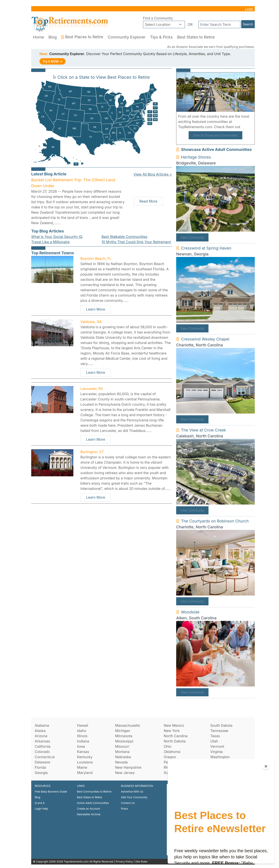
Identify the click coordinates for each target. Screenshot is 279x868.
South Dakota (221, 725)
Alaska (40, 731)
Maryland (85, 773)
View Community (192, 237)
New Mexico (174, 725)
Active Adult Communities (93, 803)
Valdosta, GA (91, 322)
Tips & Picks (161, 37)
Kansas (83, 752)
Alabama (42, 725)
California (43, 746)
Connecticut (45, 757)
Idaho (82, 731)
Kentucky (85, 757)
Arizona (41, 736)
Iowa (81, 746)
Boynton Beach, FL (96, 258)
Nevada (121, 762)
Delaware (42, 762)
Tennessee (219, 731)
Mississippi (124, 741)
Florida (40, 767)
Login (249, 9)
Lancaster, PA (92, 389)
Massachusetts (127, 725)
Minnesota (124, 736)
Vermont (217, 746)
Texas (215, 736)
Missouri (122, 746)
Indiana (83, 741)
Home (38, 37)
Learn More (96, 309)
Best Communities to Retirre (94, 792)
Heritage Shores (196, 157)
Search (248, 24)
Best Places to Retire (82, 37)
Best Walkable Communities (124, 237)
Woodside (190, 612)
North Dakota (175, 741)
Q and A (40, 803)
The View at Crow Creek (203, 430)
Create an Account (89, 809)
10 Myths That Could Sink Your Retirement (136, 242)
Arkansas (42, 741)
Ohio (168, 746)
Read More (148, 201)
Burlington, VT (92, 452)
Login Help (41, 809)
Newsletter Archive (89, 814)
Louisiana (85, 762)
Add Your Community (134, 797)
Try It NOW (53, 61)
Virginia (216, 752)
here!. (246, 127)
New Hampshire (128, 767)
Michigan (123, 731)
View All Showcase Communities (216, 135)
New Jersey (125, 773)
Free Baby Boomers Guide (51, 792)
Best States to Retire (196, 37)
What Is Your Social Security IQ (57, 237)
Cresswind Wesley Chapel (205, 339)
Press (124, 809)
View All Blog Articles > (153, 174)
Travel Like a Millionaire (50, 242)
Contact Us (128, 803)
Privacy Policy (124, 862)
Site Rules (141, 862)
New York (172, 731)
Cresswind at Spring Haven (206, 248)
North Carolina (176, 736)
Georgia (41, 773)
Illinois (82, 736)
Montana (122, 752)
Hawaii (83, 725)
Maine (82, 767)
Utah (214, 741)
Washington (220, 757)
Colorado (42, 752)
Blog (53, 37)
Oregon (170, 757)
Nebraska (123, 757)
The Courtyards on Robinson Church (215, 521)
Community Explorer (127, 37)
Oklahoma (172, 752)
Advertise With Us (132, 792)
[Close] (266, 766)
